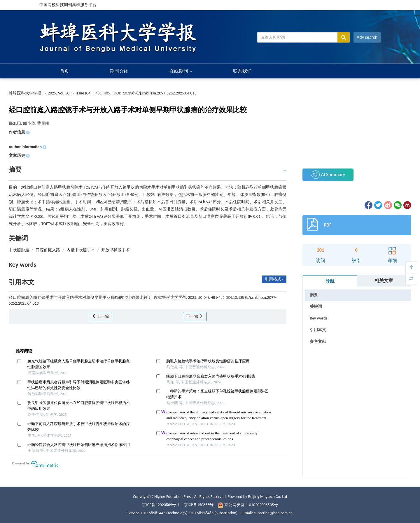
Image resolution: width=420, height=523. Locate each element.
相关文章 (384, 281)
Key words (318, 318)
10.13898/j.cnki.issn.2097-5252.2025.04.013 (160, 93)
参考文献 (318, 342)
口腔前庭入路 (48, 250)
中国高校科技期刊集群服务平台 (68, 5)
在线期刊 (181, 71)
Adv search (367, 37)
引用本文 (318, 330)
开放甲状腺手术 (116, 250)
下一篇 (195, 316)
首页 (64, 71)
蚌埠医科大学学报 (25, 93)
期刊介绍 (119, 71)
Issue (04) (84, 93)
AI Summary (328, 174)
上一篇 (100, 316)
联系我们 (242, 71)
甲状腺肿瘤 (19, 250)
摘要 (314, 295)
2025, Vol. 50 (59, 93)
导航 (330, 281)
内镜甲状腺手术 (81, 250)
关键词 (316, 307)
